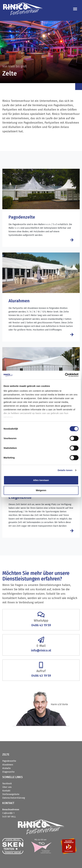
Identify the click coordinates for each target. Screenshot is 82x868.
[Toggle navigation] (75, 9)
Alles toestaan (41, 480)
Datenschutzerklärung (14, 798)
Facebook (7, 784)
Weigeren (41, 490)
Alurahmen (8, 765)
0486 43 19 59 (41, 625)
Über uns (7, 787)
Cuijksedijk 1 (8, 813)
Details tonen (65, 470)
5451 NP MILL (9, 817)
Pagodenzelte (9, 761)
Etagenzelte (8, 772)
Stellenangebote (11, 794)
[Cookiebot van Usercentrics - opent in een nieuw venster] (65, 375)
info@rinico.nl (41, 650)
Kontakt (6, 791)
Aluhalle (7, 768)
